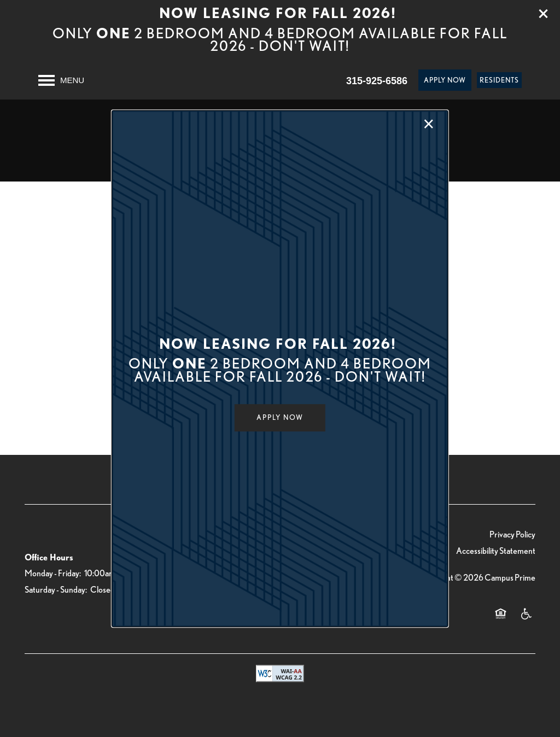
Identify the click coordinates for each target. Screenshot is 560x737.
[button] (280, 418)
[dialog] (280, 368)
